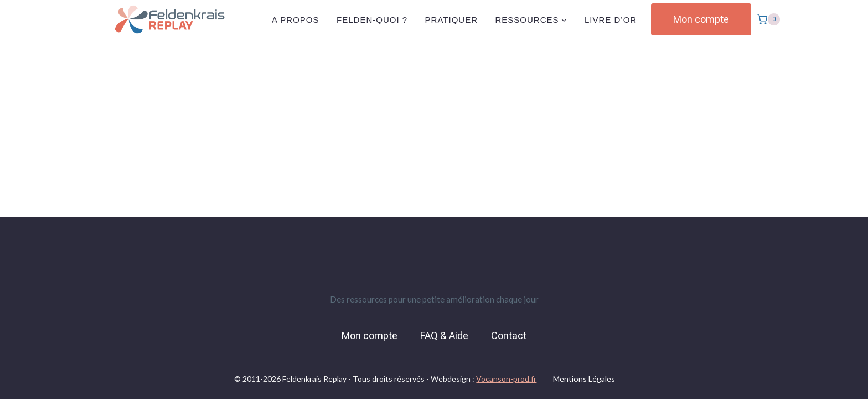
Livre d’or (611, 20)
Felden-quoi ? (372, 20)
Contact (509, 336)
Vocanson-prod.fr (506, 379)
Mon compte (701, 19)
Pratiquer (451, 20)
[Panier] (768, 19)
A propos (296, 20)
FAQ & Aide (444, 336)
